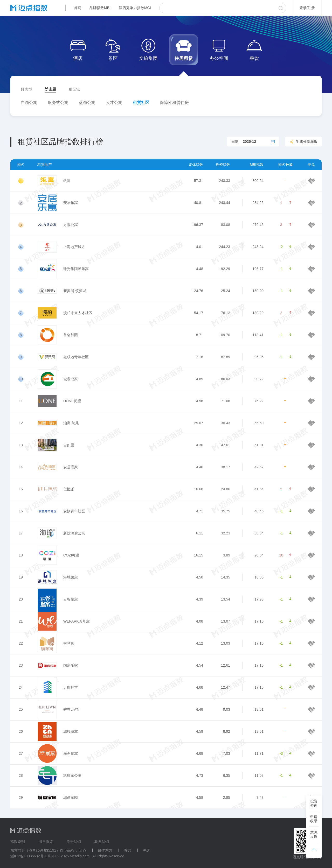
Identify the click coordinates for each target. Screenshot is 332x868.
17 (21, 533)
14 (21, 467)
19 (21, 577)
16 (21, 511)
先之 (147, 850)
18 (21, 555)
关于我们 (74, 842)
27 (21, 753)
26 (21, 731)
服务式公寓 (58, 103)
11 (21, 401)
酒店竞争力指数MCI (135, 8)
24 (21, 687)
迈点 (83, 850)
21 (21, 621)
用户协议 (46, 842)
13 (21, 445)
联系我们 (102, 842)
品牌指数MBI (100, 8)
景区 (113, 49)
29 (21, 798)
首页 (78, 8)
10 (21, 379)
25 (21, 709)
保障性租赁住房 (174, 103)
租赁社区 (141, 103)
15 (21, 489)
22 (21, 643)
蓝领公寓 (87, 103)
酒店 (78, 49)
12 (21, 423)
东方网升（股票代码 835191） (35, 850)
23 (21, 665)
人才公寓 (114, 103)
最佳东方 (105, 850)
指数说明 (18, 842)
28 (21, 775)
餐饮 (254, 49)
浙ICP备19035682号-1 (29, 856)
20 (21, 599)
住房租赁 (184, 49)
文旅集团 (148, 49)
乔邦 (128, 850)
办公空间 (219, 49)
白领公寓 (29, 103)
